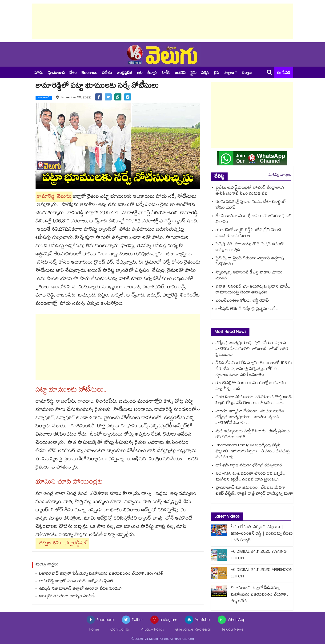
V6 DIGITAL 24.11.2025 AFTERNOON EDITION (262, 574)
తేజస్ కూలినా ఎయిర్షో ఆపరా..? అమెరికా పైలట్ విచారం (254, 219)
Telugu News (232, 630)
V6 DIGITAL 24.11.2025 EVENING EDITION (259, 555)
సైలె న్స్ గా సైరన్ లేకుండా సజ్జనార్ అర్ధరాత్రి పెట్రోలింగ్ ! (250, 262)
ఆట (140, 73)
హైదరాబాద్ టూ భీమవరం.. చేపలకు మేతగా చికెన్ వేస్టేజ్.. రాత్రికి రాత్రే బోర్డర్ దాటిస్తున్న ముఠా (254, 491)
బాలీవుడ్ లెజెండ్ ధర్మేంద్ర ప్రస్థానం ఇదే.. (247, 309)
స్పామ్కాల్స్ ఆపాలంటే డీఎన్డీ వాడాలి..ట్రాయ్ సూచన (249, 276)
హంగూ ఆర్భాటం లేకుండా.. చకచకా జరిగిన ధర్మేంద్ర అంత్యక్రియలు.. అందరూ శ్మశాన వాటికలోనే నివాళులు (250, 418)
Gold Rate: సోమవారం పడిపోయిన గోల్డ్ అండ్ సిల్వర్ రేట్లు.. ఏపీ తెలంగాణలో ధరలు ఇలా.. (254, 400)
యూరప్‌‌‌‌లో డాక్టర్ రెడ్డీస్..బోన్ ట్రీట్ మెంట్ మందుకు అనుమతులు (248, 233)
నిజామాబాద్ (44, 98)
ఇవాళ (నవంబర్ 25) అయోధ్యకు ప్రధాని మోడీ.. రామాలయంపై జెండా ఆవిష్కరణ (253, 290)
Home (94, 630)
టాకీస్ (166, 73)
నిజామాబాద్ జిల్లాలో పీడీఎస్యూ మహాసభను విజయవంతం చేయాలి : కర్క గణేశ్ (101, 574)
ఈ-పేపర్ (284, 73)
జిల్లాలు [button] (229, 73)
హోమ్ (39, 73)
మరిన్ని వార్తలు (280, 175)
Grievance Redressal (193, 630)
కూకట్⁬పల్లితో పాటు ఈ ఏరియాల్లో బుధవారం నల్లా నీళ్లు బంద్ (251, 386)
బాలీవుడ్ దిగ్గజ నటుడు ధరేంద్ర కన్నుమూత (249, 466)
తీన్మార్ (152, 73)
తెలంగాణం (89, 73)
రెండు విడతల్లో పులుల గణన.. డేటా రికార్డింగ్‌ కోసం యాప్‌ (251, 205)
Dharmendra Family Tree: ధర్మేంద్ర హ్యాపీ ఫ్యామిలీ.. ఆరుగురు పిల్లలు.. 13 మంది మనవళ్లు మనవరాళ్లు (253, 452)
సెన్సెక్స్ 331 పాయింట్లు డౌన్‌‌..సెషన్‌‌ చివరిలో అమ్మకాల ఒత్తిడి (250, 248)
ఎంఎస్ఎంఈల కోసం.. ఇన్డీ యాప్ (242, 301)
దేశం (73, 73)
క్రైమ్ (193, 73)
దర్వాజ (247, 73)
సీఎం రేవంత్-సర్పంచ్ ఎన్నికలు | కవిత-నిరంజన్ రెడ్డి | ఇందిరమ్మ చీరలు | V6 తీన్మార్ (262, 534)
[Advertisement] (163, 21)
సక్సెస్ (205, 73)
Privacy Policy (152, 630)
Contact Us (120, 630)
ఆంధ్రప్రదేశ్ (124, 73)
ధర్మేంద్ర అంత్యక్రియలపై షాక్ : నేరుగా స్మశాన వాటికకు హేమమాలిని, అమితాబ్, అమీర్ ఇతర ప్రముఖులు (252, 349)
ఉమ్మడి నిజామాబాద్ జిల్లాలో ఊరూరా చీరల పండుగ (80, 589)
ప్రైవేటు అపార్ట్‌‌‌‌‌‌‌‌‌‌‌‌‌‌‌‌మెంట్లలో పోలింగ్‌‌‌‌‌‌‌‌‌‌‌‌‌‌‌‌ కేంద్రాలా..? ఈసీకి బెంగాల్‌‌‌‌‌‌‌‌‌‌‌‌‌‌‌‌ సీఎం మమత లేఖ (250, 191)
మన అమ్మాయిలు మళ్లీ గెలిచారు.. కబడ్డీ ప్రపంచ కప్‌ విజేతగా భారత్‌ (253, 435)
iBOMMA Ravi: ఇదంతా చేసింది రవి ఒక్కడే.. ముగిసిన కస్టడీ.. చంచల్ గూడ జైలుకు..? (250, 477)
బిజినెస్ (180, 73)
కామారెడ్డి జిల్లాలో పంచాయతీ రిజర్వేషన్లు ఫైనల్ (76, 582)
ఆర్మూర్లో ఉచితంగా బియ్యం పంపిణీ (67, 597)
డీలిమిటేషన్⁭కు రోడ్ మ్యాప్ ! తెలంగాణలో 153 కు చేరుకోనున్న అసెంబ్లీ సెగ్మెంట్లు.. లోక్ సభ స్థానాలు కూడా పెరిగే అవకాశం (254, 369)
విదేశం (107, 73)
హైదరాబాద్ (56, 73)
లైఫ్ (217, 73)
